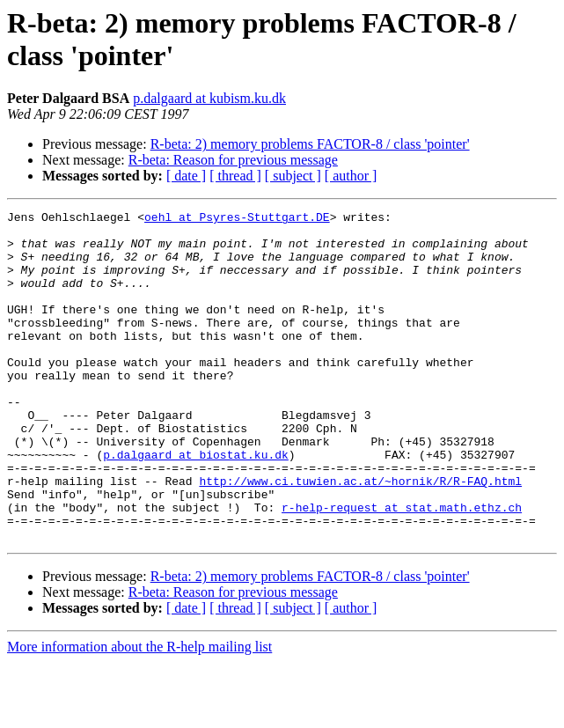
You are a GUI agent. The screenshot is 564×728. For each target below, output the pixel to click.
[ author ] (351, 176)
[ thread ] (235, 176)
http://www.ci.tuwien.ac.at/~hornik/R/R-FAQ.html (360, 536)
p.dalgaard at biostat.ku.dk (196, 504)
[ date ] (186, 176)
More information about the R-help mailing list (139, 713)
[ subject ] (293, 176)
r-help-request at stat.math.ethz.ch (402, 568)
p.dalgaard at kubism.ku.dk (209, 98)
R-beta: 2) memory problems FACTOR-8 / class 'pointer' (310, 144)
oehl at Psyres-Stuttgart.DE (237, 219)
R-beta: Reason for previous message (233, 160)
